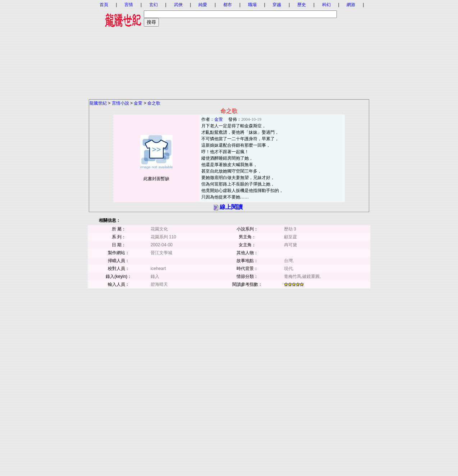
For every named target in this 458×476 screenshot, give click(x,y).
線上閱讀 (231, 207)
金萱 (138, 103)
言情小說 (120, 103)
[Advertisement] (229, 49)
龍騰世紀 (98, 103)
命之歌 (154, 103)
